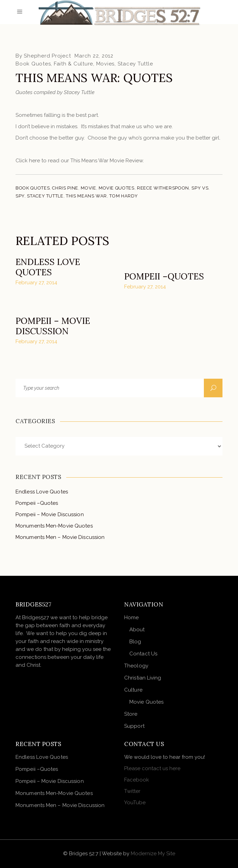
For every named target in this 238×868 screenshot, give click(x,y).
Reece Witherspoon (163, 188)
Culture (133, 690)
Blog (135, 642)
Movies (106, 64)
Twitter (132, 791)
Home (131, 617)
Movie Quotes (117, 188)
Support (134, 726)
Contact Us (143, 654)
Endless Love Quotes (48, 267)
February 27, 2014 (36, 283)
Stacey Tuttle (135, 64)
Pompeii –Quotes (164, 276)
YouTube (135, 803)
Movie (88, 188)
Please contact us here (152, 768)
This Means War (86, 196)
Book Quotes (33, 64)
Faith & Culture (73, 64)
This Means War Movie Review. (107, 161)
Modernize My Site (153, 854)
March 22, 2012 (94, 56)
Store (131, 714)
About (137, 630)
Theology (136, 666)
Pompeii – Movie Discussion (53, 326)
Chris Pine (65, 188)
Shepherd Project (47, 56)
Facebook (137, 780)
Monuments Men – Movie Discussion (60, 537)
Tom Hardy (123, 196)
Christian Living (143, 678)
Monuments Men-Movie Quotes (54, 526)
